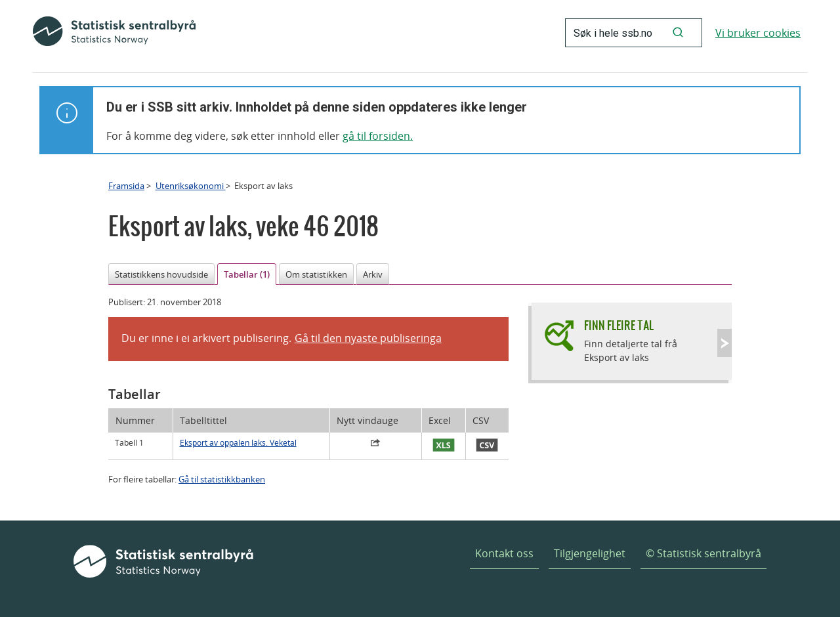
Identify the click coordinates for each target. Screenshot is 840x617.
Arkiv (373, 274)
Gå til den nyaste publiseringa (368, 338)
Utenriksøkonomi (191, 186)
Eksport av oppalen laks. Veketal (238, 443)
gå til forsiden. (378, 136)
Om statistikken (316, 274)
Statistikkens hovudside (161, 274)
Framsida (126, 186)
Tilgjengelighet (590, 553)
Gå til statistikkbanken (222, 479)
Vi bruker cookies (758, 33)
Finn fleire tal (619, 325)
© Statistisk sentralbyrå (703, 553)
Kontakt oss (504, 553)
